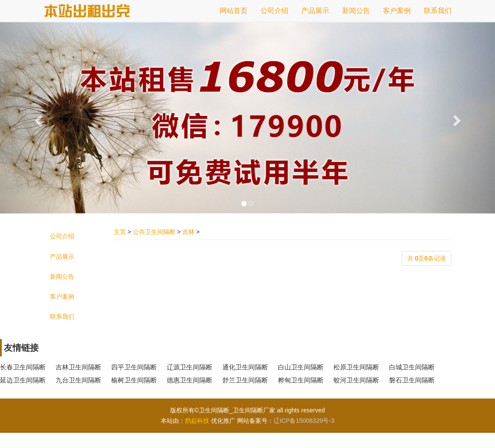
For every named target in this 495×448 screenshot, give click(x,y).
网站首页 (234, 11)
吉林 (188, 232)
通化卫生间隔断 (245, 367)
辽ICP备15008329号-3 (304, 421)
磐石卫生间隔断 (412, 380)
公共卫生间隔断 (154, 232)
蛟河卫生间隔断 (356, 380)
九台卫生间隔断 (78, 380)
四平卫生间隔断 (134, 367)
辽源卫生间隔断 (190, 367)
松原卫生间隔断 (356, 367)
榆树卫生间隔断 (134, 380)
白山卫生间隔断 (301, 367)
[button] (37, 118)
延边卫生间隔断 (23, 380)
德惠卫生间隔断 (190, 380)
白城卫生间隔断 (412, 367)
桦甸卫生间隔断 (301, 380)
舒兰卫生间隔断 (245, 380)
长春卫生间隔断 (23, 367)
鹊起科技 (197, 421)
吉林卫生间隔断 (78, 367)
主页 (120, 232)
